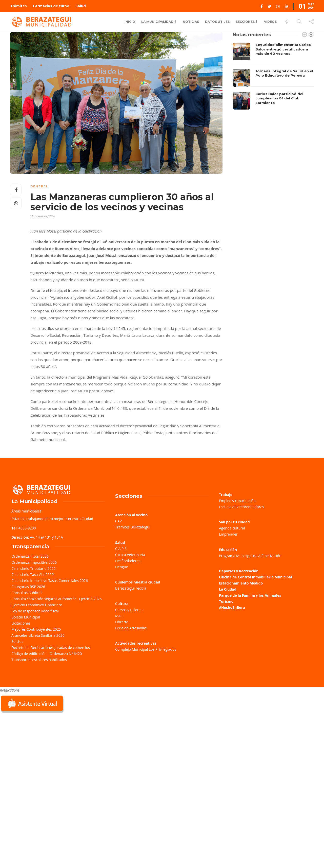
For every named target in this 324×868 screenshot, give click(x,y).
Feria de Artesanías (131, 628)
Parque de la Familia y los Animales (250, 595)
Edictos (17, 641)
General (39, 186)
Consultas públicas (27, 593)
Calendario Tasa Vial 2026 (33, 574)
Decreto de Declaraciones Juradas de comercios (51, 648)
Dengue (122, 567)
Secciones (245, 22)
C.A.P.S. (121, 549)
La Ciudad (228, 589)
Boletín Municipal (26, 617)
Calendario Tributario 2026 (33, 568)
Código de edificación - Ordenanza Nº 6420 (47, 654)
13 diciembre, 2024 (43, 216)
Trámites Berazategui (133, 527)
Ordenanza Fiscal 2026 (30, 556)
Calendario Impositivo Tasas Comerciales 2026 (50, 581)
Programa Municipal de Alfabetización (250, 556)
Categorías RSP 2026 (28, 587)
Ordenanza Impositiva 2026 (34, 562)
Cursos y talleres (129, 610)
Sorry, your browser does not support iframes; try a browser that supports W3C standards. (38, 750)
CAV (118, 521)
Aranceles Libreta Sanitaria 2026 (38, 635)
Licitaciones (21, 623)
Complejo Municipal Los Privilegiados (146, 649)
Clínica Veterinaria (130, 555)
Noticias (191, 22)
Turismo (226, 601)
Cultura (122, 604)
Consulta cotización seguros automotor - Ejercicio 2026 (57, 599)
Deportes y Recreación (239, 571)
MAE (119, 616)
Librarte (122, 622)
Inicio (130, 22)
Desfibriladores (128, 561)
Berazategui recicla (131, 588)
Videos (270, 22)
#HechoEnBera (232, 607)
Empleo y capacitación (237, 501)
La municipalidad (157, 22)
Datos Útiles (217, 22)
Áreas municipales (26, 511)
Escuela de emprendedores (241, 507)
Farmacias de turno (51, 6)
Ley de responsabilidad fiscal (35, 611)
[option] (273, 76)
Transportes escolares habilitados (39, 660)
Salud (81, 6)
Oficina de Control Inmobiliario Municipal (255, 577)
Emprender (228, 534)
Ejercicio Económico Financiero (37, 605)
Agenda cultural (232, 528)
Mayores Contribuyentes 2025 (36, 629)
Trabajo (226, 495)
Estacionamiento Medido (241, 583)
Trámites (18, 6)
